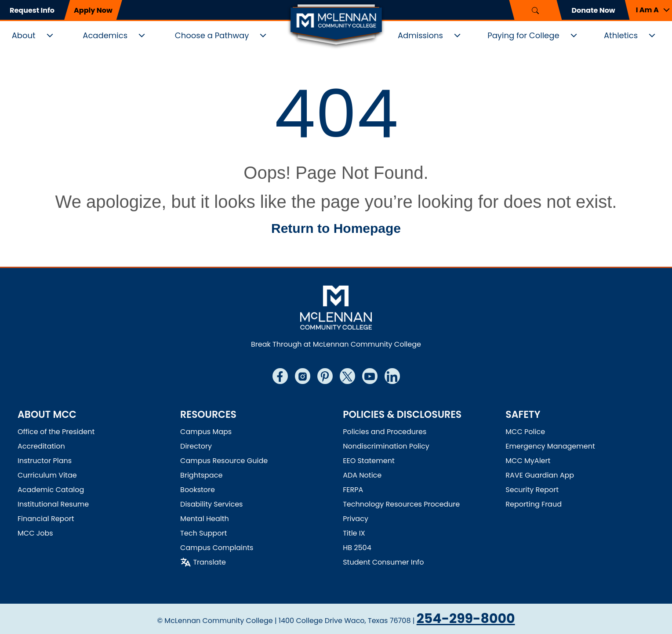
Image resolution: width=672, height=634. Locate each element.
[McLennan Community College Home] (336, 25)
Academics (105, 35)
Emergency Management (550, 446)
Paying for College (523, 35)
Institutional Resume (53, 504)
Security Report (532, 490)
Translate (209, 562)
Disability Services (211, 504)
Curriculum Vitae (47, 475)
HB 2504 (357, 548)
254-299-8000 (466, 619)
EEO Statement (369, 461)
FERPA (353, 490)
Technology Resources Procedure (401, 504)
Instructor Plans (45, 461)
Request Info (32, 10)
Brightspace (201, 475)
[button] (648, 10)
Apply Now (93, 10)
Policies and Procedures (385, 432)
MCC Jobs (35, 533)
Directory (196, 446)
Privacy (356, 519)
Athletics (621, 35)
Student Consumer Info (383, 562)
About (24, 35)
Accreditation (41, 446)
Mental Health (205, 519)
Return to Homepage (336, 228)
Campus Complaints (217, 548)
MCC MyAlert (528, 461)
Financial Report (46, 519)
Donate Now (593, 10)
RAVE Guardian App (540, 475)
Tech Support (203, 533)
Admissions (420, 35)
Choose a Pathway (212, 35)
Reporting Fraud (534, 504)
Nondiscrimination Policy (386, 446)
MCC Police (525, 432)
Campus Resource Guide (224, 461)
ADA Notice (362, 475)
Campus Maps (206, 432)
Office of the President (56, 432)
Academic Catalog (51, 490)
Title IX (354, 533)
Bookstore (198, 490)
